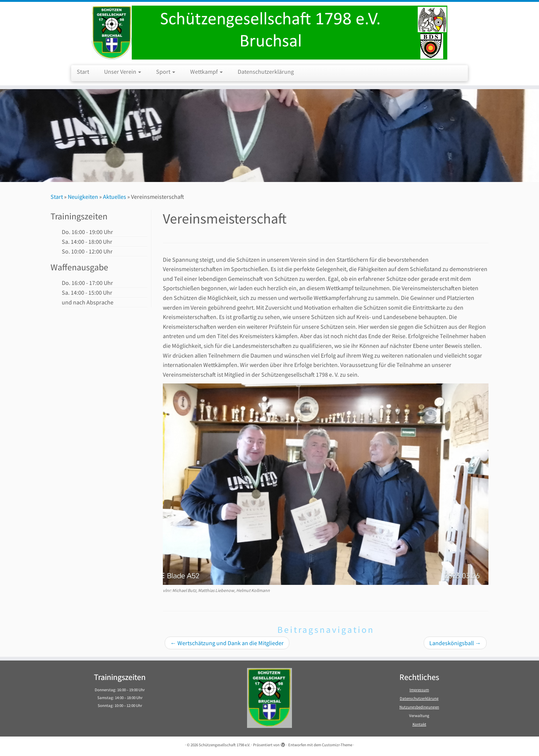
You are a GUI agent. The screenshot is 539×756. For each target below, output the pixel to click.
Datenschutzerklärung (266, 72)
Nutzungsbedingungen (419, 707)
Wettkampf (206, 72)
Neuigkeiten (83, 197)
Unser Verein (123, 72)
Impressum (419, 690)
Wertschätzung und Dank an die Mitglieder (227, 643)
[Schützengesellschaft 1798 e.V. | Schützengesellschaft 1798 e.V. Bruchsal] (269, 33)
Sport (166, 72)
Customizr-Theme (337, 745)
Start (83, 72)
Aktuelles (115, 197)
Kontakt (419, 724)
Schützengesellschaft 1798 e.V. (225, 745)
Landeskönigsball (455, 643)
